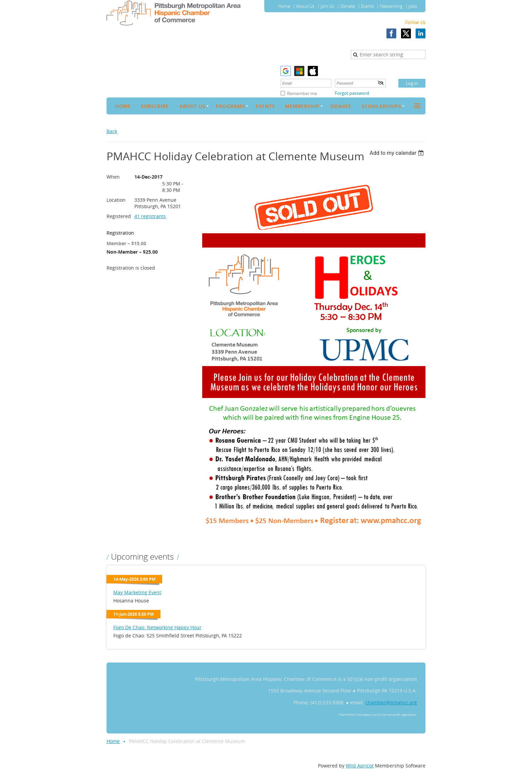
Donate (348, 6)
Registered (119, 216)
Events (367, 6)
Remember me (302, 93)
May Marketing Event (137, 592)
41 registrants (150, 216)
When (113, 177)
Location (116, 200)
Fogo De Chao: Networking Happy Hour (157, 627)
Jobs (413, 6)
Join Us (327, 6)
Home (284, 6)
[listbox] (397, 153)
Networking (391, 6)
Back (112, 131)
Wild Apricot (360, 766)
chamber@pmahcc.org (391, 702)
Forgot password (352, 93)
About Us (305, 6)
